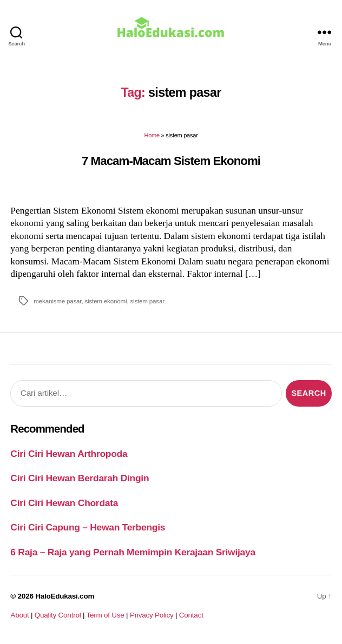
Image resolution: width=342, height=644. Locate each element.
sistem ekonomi (106, 301)
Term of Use (105, 615)
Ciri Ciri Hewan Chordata (64, 503)
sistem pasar (147, 301)
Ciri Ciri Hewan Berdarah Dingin (80, 478)
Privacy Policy (152, 615)
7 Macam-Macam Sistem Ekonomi (171, 161)
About (19, 615)
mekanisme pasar (57, 301)
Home (152, 135)
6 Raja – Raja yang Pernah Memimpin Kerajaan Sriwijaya (133, 552)
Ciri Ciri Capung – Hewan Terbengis (88, 527)
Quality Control (58, 615)
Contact (191, 615)
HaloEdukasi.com (65, 596)
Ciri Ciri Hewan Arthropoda (69, 454)
